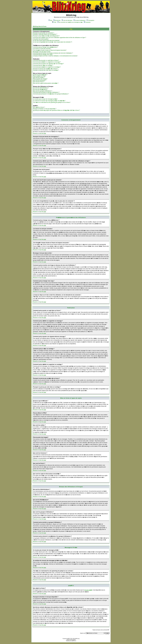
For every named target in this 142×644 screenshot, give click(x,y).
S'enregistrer (90, 20)
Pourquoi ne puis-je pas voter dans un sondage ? (46, 70)
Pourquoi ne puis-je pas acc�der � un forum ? (46, 69)
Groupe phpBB (88, 590)
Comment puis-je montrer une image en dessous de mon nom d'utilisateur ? (53, 53)
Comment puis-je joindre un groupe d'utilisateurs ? (46, 92)
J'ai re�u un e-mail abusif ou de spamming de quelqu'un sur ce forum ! (52, 102)
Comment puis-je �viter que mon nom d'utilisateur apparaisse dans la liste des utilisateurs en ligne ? (60, 38)
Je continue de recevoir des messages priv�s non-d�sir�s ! (49, 101)
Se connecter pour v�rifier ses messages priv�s (70, 22)
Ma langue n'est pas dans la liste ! (42, 52)
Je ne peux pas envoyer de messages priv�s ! (45, 99)
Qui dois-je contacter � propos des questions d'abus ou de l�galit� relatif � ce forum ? (56, 110)
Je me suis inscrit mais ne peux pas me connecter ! (46, 40)
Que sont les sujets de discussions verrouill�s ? (46, 83)
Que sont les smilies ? (39, 77)
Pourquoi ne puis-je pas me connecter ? (43, 33)
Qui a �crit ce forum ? (39, 107)
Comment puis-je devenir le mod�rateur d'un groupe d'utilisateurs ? (51, 94)
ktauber (74, 640)
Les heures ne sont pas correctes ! (42, 49)
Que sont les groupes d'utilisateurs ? (43, 91)
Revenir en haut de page (39, 133)
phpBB (68, 639)
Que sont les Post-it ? (39, 82)
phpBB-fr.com (74, 641)
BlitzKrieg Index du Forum (40, 26)
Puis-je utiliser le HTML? (39, 76)
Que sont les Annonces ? (40, 80)
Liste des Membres (67, 20)
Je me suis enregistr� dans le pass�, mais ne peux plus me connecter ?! (53, 42)
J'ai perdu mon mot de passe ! (41, 39)
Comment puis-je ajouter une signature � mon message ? (48, 64)
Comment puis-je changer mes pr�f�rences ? (45, 47)
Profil (54, 22)
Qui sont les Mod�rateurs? (40, 89)
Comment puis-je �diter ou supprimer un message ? (47, 62)
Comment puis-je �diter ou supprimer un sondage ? (47, 67)
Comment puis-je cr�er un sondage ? (43, 65)
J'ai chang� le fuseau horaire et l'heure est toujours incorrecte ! (50, 50)
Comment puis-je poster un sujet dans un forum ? (46, 60)
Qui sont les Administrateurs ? (41, 88)
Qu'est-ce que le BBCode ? (40, 75)
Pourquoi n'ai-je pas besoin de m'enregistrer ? (45, 34)
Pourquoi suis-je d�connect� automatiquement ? (46, 36)
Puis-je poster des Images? (40, 79)
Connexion (87, 22)
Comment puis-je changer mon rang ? (43, 54)
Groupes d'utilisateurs (79, 20)
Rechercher (57, 20)
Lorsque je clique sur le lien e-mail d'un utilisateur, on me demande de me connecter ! (55, 56)
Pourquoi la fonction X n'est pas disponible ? (45, 109)
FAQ (50, 20)
